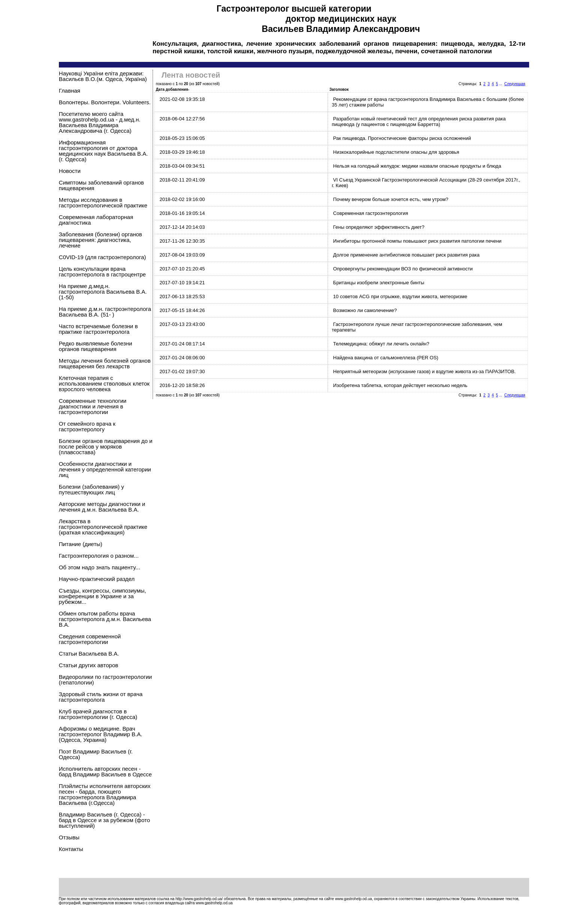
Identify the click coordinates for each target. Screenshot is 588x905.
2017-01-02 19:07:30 (182, 371)
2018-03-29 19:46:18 (182, 152)
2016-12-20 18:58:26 (182, 385)
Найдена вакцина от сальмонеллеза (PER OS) (386, 358)
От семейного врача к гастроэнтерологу (87, 426)
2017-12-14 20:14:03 (182, 227)
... (501, 84)
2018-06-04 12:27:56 (182, 119)
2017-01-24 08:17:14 (182, 344)
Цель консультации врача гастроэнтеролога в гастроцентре (102, 272)
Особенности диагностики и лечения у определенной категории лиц (105, 469)
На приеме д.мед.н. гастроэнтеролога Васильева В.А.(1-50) (103, 292)
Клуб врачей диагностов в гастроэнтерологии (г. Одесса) (98, 714)
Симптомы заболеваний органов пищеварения (101, 185)
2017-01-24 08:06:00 (182, 358)
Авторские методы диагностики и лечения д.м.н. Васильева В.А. (102, 507)
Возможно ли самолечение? (365, 310)
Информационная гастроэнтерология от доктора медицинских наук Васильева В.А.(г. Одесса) (103, 151)
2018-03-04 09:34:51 (182, 166)
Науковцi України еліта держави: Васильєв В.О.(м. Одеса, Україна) (103, 76)
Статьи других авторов (88, 665)
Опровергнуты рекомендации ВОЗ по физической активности (403, 269)
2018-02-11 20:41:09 (182, 180)
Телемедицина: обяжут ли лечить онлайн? (381, 344)
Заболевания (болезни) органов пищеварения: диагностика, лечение (100, 240)
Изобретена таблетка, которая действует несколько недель (400, 385)
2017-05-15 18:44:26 (182, 310)
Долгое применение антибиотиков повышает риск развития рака (406, 255)
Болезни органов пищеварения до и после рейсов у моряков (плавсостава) (106, 446)
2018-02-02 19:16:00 (182, 199)
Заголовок (339, 89)
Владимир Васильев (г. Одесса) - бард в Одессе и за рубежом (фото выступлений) (104, 820)
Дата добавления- (173, 89)
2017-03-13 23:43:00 (182, 324)
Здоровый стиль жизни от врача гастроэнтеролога (101, 697)
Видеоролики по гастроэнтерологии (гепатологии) (105, 680)
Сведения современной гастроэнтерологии (90, 639)
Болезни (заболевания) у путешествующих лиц (91, 489)
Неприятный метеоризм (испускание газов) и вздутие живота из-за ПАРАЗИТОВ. (424, 371)
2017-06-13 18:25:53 (182, 296)
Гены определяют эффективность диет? (379, 227)
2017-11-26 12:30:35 (182, 241)
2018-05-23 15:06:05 (182, 138)
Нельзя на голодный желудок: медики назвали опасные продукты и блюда (417, 166)
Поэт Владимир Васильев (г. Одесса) (96, 754)
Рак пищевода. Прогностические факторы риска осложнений (402, 138)
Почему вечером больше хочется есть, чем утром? (391, 199)
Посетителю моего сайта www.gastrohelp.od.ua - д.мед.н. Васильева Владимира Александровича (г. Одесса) (100, 122)
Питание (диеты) (81, 544)
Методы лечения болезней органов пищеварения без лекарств (105, 363)
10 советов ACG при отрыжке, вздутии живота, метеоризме (400, 296)
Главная (70, 91)
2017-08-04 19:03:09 (182, 255)
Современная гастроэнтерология (370, 213)
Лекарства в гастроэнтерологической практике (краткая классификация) (103, 527)
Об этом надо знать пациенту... (100, 567)
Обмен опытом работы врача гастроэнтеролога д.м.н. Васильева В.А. (105, 619)
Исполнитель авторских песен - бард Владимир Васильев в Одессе (105, 771)
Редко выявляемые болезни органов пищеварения (96, 346)
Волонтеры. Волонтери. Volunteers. (105, 102)
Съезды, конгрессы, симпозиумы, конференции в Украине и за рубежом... (103, 596)
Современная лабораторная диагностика (96, 220)
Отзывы (69, 837)
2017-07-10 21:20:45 (182, 269)
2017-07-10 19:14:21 (182, 283)
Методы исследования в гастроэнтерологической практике (103, 203)
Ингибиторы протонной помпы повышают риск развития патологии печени (417, 241)
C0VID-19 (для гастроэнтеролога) (102, 257)
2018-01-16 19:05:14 (182, 213)
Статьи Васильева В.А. (89, 654)
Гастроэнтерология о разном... (99, 556)
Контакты (71, 849)
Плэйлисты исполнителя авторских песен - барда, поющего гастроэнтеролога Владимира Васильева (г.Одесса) (105, 794)
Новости (70, 171)
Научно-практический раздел (97, 579)
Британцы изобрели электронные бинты (379, 283)
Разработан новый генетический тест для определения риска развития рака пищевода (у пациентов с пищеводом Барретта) (419, 122)
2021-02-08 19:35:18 (182, 99)
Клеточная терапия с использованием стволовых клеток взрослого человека (104, 383)
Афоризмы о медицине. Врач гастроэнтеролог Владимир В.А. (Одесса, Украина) (101, 734)
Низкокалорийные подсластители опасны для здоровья (396, 152)
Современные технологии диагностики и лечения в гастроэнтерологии (93, 406)
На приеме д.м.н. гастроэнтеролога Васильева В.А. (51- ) (105, 312)
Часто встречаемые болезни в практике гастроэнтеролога (98, 329)
